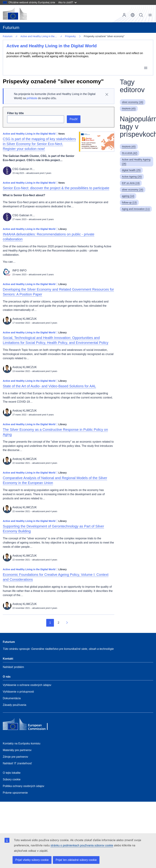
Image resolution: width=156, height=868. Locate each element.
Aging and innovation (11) (136, 209)
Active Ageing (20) (132, 176)
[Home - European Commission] (28, 725)
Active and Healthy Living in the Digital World (52, 45)
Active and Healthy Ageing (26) (136, 161)
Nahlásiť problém (13, 667)
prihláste (32, 98)
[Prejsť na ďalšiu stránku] (67, 622)
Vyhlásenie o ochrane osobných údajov (27, 685)
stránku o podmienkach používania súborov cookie (82, 845)
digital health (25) (131, 170)
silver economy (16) (133, 102)
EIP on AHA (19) (131, 183)
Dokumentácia (12, 698)
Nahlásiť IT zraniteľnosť (17, 763)
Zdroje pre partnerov (15, 756)
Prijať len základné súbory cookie (76, 860)
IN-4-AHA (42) (130, 153)
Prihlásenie (124, 15)
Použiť (74, 119)
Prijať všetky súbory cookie (32, 860)
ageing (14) (128, 196)
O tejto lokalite (12, 772)
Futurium (11, 27)
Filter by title (15, 113)
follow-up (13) (129, 202)
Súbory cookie (12, 779)
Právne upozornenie (15, 792)
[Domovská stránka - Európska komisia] (15, 14)
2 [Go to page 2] (59, 622)
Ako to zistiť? (67, 2)
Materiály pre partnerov (17, 750)
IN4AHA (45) (129, 108)
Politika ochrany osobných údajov (23, 786)
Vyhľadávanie (141, 15)
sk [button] (133, 15)
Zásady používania (14, 705)
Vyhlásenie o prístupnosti (18, 691)
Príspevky (13, 36)
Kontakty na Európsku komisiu (22, 743)
